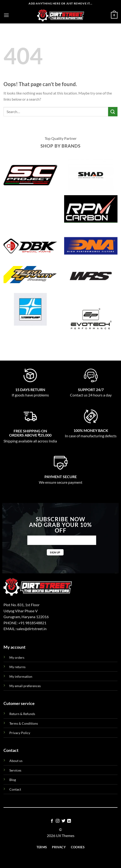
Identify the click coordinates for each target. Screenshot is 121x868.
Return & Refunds (22, 714)
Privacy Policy (20, 733)
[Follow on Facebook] (52, 821)
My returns (17, 667)
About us (16, 761)
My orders (17, 657)
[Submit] (113, 112)
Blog (13, 780)
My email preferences (25, 686)
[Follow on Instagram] (58, 821)
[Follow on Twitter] (63, 821)
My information (21, 676)
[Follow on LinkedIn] (69, 821)
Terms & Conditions (24, 723)
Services (15, 770)
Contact (15, 789)
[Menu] (6, 15)
